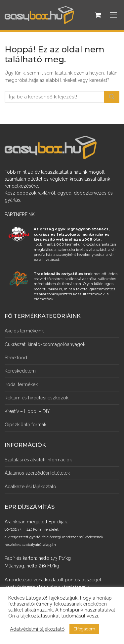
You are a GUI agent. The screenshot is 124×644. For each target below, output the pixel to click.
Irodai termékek (21, 384)
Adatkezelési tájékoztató (30, 487)
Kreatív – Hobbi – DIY (27, 411)
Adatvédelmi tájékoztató (37, 629)
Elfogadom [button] (84, 629)
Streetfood (16, 358)
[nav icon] (113, 15)
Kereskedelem (20, 371)
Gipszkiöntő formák (25, 425)
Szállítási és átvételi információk (38, 460)
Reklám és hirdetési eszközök (37, 398)
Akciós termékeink (24, 331)
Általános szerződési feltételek (37, 473)
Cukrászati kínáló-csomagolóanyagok (45, 344)
